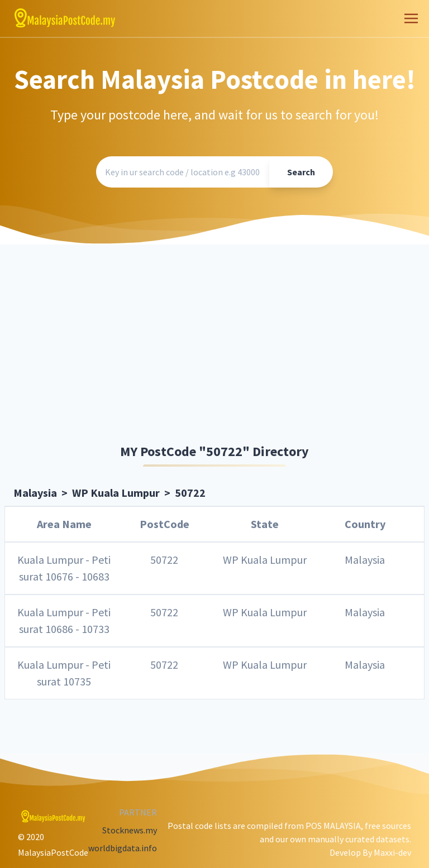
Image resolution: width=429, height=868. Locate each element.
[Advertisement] (214, 346)
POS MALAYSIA (333, 826)
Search (301, 172)
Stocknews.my (130, 830)
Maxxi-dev (392, 852)
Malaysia (35, 493)
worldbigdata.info (123, 848)
